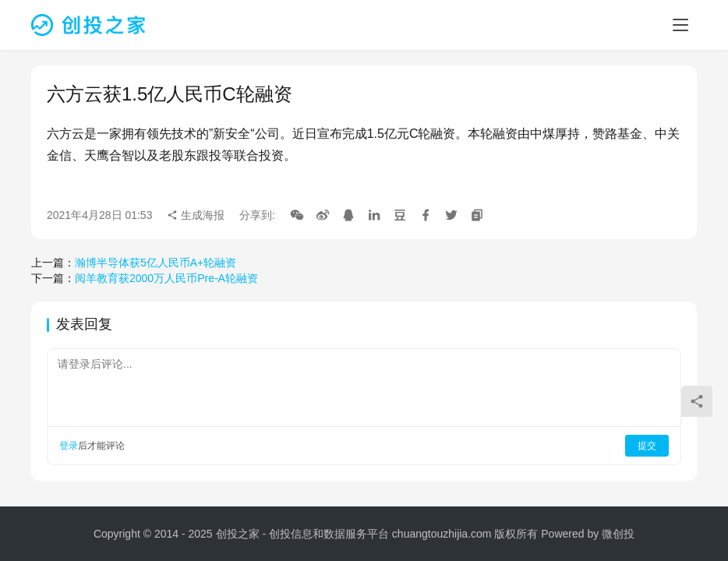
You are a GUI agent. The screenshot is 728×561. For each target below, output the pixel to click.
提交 (647, 446)
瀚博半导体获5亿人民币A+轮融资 (155, 263)
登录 (69, 446)
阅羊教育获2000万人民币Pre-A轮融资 (166, 278)
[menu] (680, 25)
